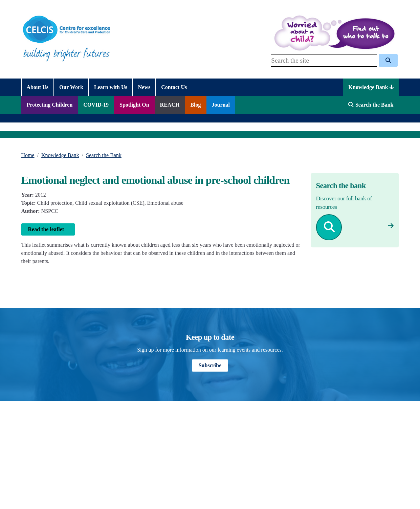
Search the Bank (104, 155)
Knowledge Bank (371, 87)
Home (28, 155)
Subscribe (210, 365)
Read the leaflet (48, 229)
